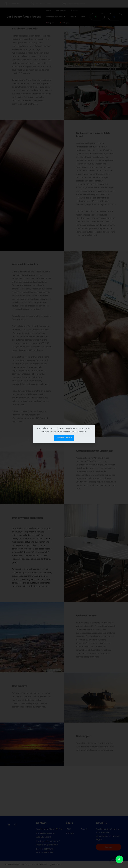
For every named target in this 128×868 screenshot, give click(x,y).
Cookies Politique (78, 432)
